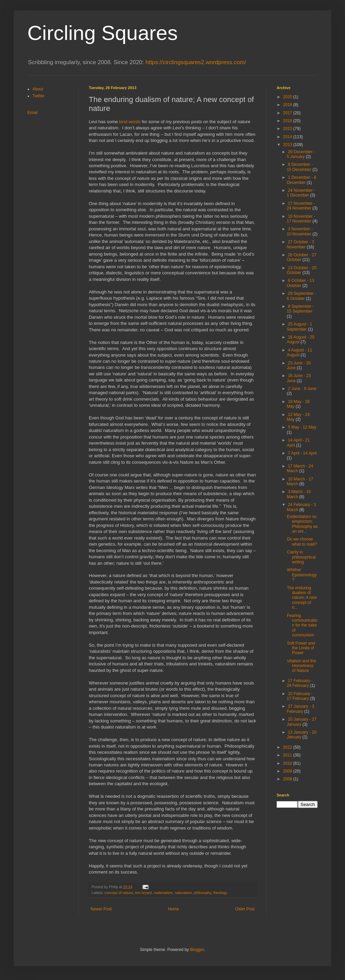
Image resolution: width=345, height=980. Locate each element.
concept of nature (119, 893)
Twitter (38, 96)
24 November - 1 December (301, 193)
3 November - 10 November (300, 231)
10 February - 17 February (300, 696)
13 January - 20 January (301, 735)
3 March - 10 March (299, 494)
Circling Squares (102, 33)
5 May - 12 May (302, 427)
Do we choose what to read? (302, 542)
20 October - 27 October (301, 257)
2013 (288, 145)
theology (220, 893)
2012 (288, 747)
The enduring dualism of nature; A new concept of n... (302, 598)
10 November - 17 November (301, 219)
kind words (130, 122)
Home (174, 909)
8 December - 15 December (300, 167)
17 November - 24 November (301, 206)
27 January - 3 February (300, 709)
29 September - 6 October (301, 296)
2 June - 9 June (302, 389)
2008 (288, 779)
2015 (288, 129)
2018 (288, 105)
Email (32, 113)
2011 (288, 755)
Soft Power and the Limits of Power (301, 648)
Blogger (197, 950)
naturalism (183, 893)
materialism (163, 893)
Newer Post (101, 909)
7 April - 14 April (302, 453)
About (38, 89)
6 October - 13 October (300, 283)
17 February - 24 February (300, 683)
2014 (288, 137)
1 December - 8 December (301, 180)
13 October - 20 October (301, 270)
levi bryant (143, 893)
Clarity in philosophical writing (301, 557)
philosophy (203, 893)
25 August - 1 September (299, 327)
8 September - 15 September (300, 309)
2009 (288, 771)
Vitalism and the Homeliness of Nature (301, 666)
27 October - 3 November (300, 244)
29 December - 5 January (301, 154)
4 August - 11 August (299, 352)
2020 (288, 97)
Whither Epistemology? (302, 575)
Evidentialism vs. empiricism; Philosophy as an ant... (302, 524)
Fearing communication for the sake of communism (302, 625)
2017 (288, 113)
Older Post (245, 909)
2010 (288, 763)
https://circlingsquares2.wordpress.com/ (196, 62)
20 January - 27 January (301, 722)
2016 (288, 121)
